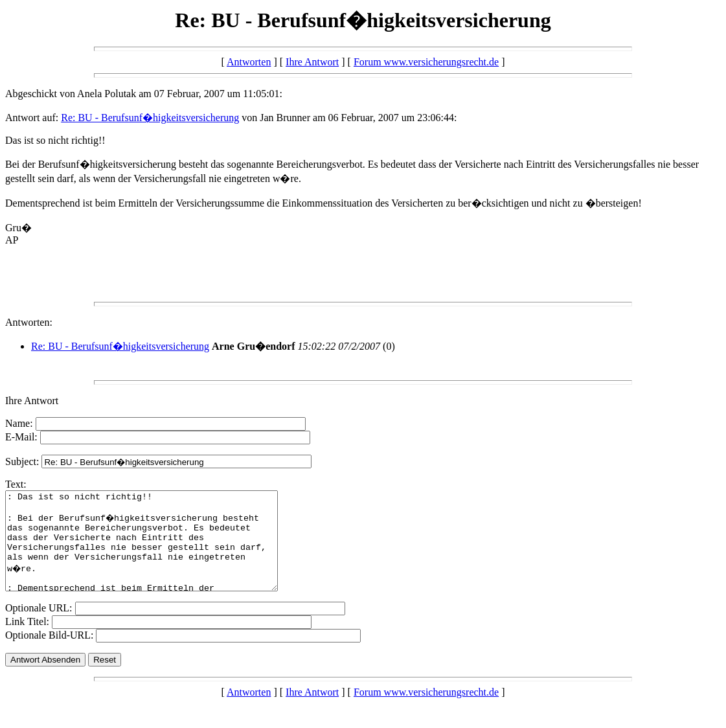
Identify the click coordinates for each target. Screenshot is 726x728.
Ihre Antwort (312, 62)
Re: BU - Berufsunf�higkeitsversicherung (150, 118)
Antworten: (29, 322)
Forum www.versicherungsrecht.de (426, 62)
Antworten (249, 62)
